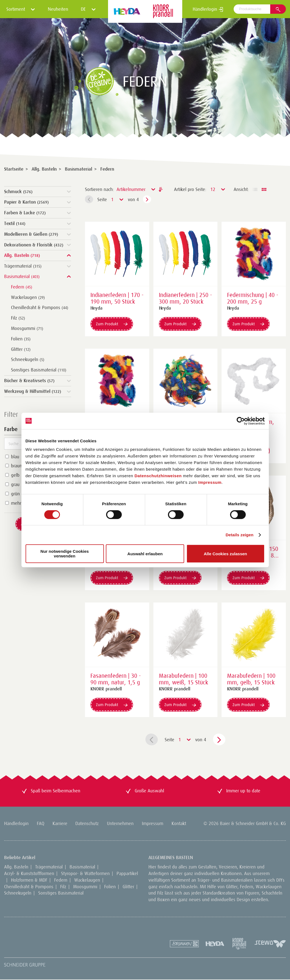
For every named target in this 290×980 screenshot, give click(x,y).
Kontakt (179, 823)
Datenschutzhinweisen (158, 476)
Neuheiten (58, 9)
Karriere (60, 823)
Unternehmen (120, 823)
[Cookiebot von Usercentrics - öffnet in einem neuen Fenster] (241, 421)
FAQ (41, 823)
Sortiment (21, 9)
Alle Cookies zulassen (225, 554)
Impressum (210, 482)
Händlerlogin (208, 9)
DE (88, 9)
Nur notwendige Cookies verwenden (65, 554)
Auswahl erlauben (145, 554)
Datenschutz (87, 823)
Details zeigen (240, 535)
